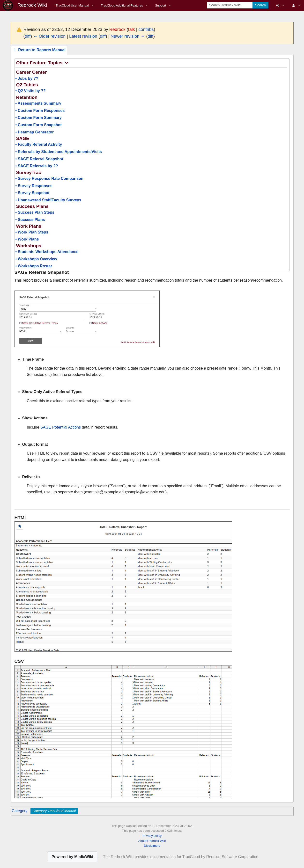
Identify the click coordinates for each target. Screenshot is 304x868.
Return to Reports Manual (39, 50)
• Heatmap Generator (35, 132)
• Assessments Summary (38, 103)
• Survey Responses (34, 186)
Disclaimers (152, 846)
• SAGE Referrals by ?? (37, 166)
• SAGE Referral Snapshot (39, 159)
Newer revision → (128, 36)
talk (132, 29)
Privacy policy (152, 836)
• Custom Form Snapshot (39, 125)
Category (20, 811)
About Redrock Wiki (152, 841)
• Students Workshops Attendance (47, 252)
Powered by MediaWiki (72, 857)
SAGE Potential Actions (61, 427)
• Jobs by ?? (27, 78)
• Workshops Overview (36, 259)
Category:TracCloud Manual (54, 811)
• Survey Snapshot (33, 193)
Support (161, 5)
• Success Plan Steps (35, 212)
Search (260, 5)
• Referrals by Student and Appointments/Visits (59, 152)
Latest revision (83, 36)
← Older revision (49, 36)
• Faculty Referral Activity (39, 144)
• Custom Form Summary (39, 118)
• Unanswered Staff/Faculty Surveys (48, 200)
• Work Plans (27, 239)
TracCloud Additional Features (122, 5)
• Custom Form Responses (40, 111)
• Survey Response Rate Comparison (49, 179)
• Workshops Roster (34, 266)
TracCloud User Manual (72, 5)
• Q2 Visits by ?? (31, 91)
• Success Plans (30, 220)
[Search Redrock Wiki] (230, 5)
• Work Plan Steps (32, 232)
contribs (146, 29)
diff (28, 36)
